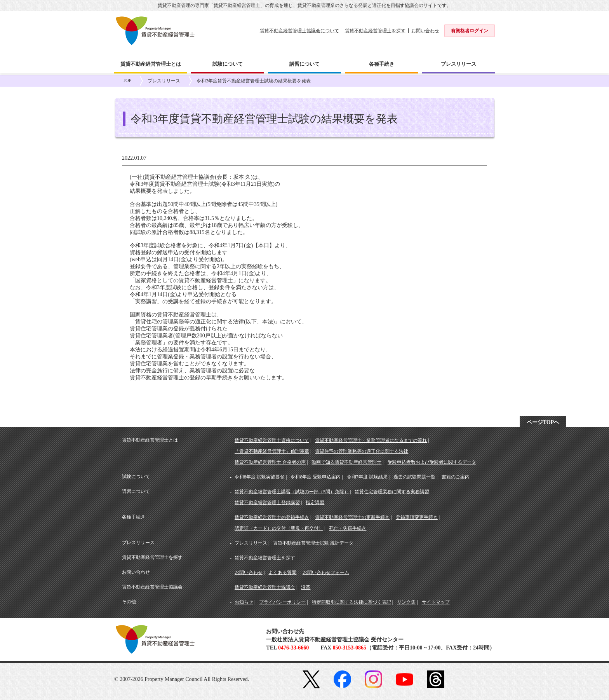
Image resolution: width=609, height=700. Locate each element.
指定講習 (315, 503)
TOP (127, 80)
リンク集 (406, 602)
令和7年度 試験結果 (367, 477)
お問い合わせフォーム (326, 573)
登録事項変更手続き (417, 517)
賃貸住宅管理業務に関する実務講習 (392, 492)
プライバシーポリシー (282, 602)
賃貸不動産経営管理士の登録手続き (272, 517)
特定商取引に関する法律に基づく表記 (351, 602)
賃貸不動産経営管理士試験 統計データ (313, 543)
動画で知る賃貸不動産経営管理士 (346, 462)
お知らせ (244, 602)
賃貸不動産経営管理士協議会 (265, 587)
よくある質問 (282, 573)
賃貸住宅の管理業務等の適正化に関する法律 (362, 451)
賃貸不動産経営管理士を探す (375, 31)
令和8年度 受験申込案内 (316, 477)
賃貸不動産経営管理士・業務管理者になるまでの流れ (371, 440)
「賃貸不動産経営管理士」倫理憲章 (272, 451)
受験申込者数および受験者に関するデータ (432, 462)
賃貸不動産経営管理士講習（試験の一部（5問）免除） (292, 492)
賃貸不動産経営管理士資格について (272, 440)
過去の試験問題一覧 (414, 477)
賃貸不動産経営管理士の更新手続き (352, 517)
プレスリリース (164, 81)
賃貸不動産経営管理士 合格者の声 (270, 462)
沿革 (306, 587)
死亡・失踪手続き (348, 528)
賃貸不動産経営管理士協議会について (299, 31)
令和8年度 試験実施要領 (260, 477)
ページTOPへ (543, 422)
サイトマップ (436, 602)
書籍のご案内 (456, 477)
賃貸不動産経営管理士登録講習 (267, 503)
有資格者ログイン (470, 31)
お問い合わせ (425, 31)
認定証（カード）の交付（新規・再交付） (279, 528)
